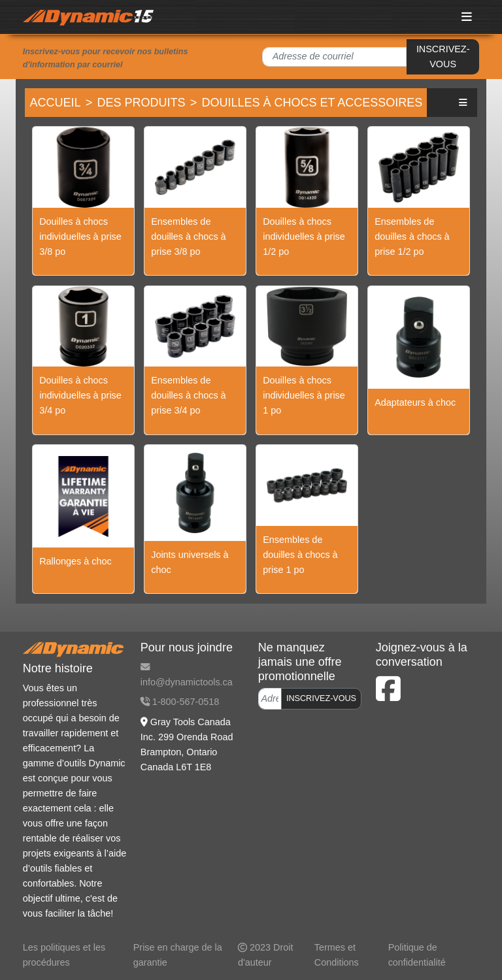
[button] (463, 102)
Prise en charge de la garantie (178, 955)
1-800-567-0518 (180, 702)
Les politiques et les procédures (64, 955)
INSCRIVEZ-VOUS (443, 57)
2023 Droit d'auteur (265, 955)
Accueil (56, 103)
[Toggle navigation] (467, 17)
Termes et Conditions (337, 955)
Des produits (142, 103)
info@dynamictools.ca (187, 675)
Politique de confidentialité (417, 955)
